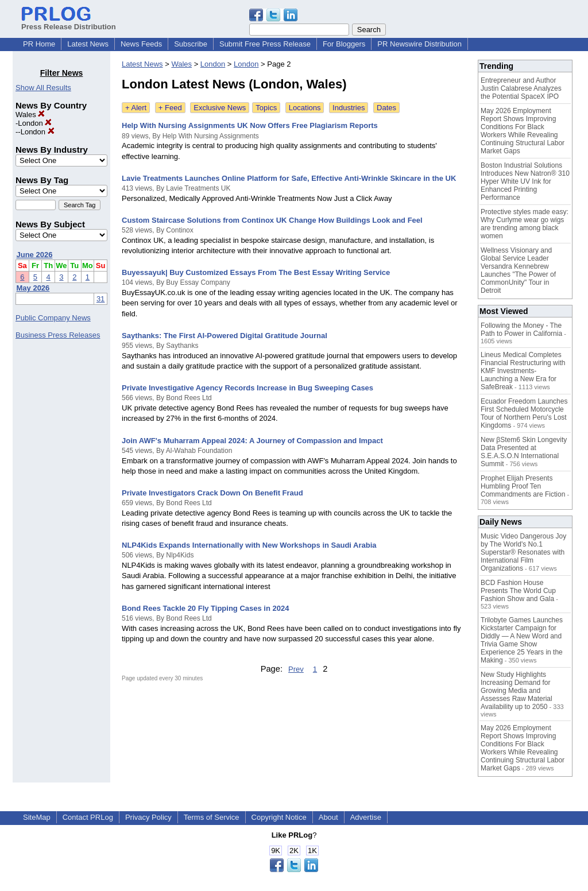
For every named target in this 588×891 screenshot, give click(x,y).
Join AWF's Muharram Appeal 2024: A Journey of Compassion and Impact (252, 441)
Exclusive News (220, 108)
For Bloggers (344, 44)
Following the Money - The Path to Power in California (521, 330)
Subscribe (191, 44)
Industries (349, 108)
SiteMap (37, 817)
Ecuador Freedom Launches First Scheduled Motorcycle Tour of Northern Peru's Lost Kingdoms (524, 413)
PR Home (39, 44)
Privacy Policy (148, 817)
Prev (296, 669)
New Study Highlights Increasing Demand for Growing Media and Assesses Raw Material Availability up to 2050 (517, 691)
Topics (266, 108)
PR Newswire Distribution (419, 44)
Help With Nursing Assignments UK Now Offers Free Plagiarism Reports (250, 125)
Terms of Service (212, 817)
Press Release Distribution (69, 22)
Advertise (366, 817)
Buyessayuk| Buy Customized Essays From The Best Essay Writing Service (256, 272)
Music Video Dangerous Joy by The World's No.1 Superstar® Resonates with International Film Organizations (523, 552)
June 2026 (35, 255)
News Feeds (141, 44)
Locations (305, 108)
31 (100, 299)
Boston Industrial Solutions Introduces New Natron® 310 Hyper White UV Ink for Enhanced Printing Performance (525, 181)
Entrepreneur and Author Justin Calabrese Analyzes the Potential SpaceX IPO (521, 88)
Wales (30, 115)
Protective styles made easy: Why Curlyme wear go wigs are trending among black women (525, 224)
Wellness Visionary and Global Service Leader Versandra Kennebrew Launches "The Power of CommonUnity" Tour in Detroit (518, 270)
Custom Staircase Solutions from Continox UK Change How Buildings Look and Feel (272, 220)
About (328, 817)
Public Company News (53, 318)
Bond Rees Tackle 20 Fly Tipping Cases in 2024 (205, 608)
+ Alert (136, 108)
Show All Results (43, 88)
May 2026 (33, 288)
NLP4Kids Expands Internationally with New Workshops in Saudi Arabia (249, 545)
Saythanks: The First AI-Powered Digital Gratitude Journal (225, 336)
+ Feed (170, 108)
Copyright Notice (279, 817)
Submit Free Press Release (265, 44)
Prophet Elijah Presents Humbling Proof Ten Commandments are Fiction (523, 486)
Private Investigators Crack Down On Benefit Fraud (212, 493)
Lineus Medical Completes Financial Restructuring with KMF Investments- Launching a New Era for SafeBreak (523, 371)
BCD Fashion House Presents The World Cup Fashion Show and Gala (518, 591)
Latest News (88, 44)
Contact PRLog (88, 817)
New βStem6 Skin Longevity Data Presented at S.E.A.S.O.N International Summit (524, 452)
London (35, 123)
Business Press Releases (58, 335)
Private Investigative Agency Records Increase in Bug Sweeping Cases (247, 388)
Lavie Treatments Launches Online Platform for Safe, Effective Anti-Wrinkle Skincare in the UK (289, 178)
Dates (386, 108)
